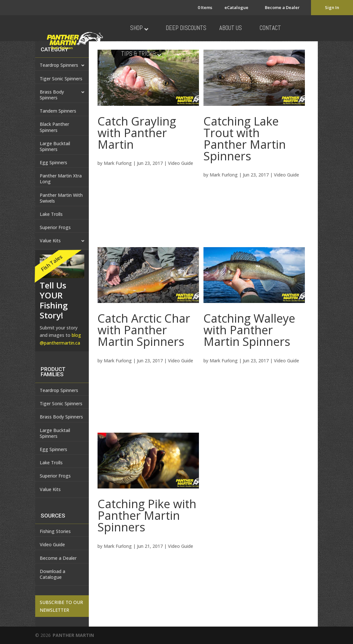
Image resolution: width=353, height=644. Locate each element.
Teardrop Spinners (59, 390)
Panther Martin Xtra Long (61, 179)
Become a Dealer (282, 7)
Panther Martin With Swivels (61, 198)
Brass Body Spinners (62, 95)
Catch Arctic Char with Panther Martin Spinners (144, 330)
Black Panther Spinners (54, 127)
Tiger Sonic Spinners (61, 79)
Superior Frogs (55, 227)
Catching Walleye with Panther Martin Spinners (249, 330)
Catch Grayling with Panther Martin (137, 133)
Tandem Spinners (58, 111)
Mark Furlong (118, 163)
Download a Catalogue (52, 574)
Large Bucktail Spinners (55, 146)
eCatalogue (236, 7)
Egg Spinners (53, 162)
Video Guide (181, 163)
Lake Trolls (51, 214)
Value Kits (62, 241)
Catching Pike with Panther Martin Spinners (147, 515)
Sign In (332, 7)
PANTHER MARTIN (73, 635)
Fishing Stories (55, 531)
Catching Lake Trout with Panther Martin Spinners (245, 139)
